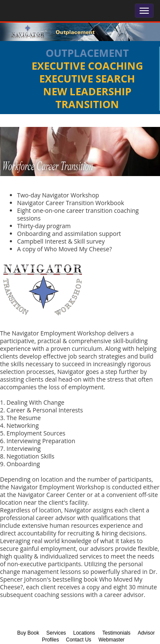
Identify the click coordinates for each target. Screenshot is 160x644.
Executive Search (87, 78)
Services (56, 633)
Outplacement (87, 53)
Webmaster (112, 640)
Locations (84, 633)
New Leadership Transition (87, 98)
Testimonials (116, 633)
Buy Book (28, 633)
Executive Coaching (87, 66)
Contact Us (78, 640)
